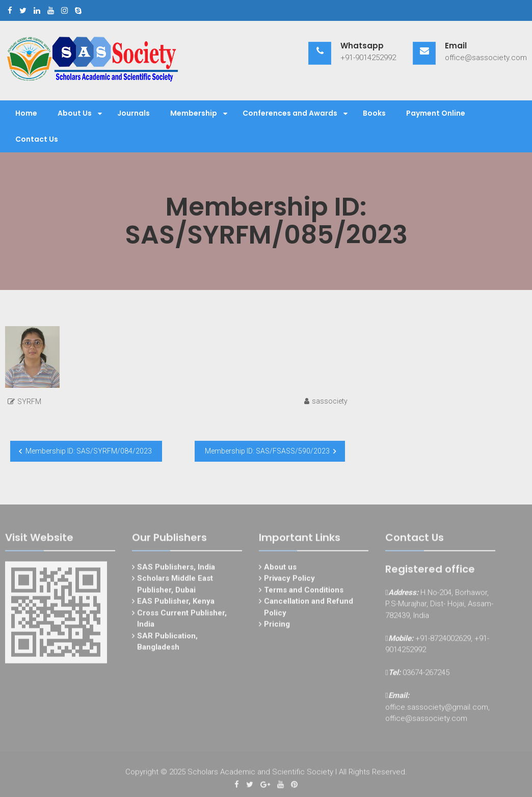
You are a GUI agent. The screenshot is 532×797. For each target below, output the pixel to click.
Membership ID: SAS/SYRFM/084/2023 (89, 451)
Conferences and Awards (290, 113)
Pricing (277, 627)
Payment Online (436, 113)
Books (374, 113)
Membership (194, 113)
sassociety (330, 401)
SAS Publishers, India (176, 569)
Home (26, 113)
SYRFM (29, 402)
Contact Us (37, 139)
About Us (75, 113)
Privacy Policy (289, 581)
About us (280, 569)
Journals (134, 113)
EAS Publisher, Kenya (176, 604)
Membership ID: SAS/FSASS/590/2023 (267, 451)
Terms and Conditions (304, 592)
